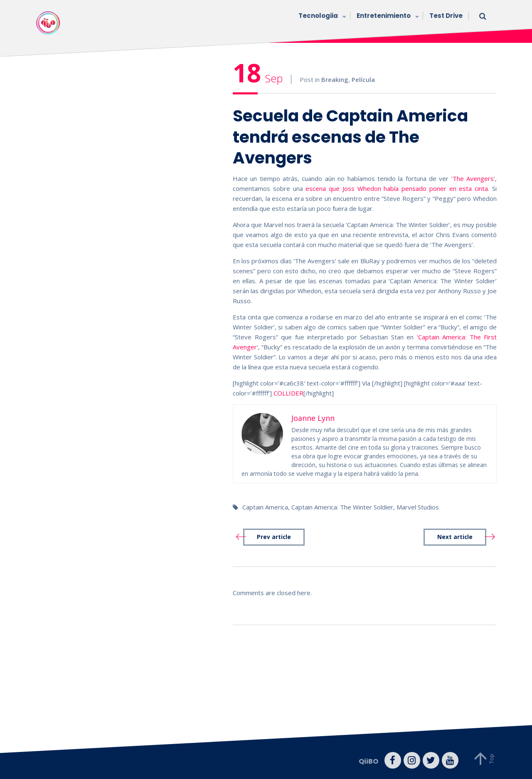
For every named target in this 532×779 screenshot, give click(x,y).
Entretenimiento (387, 16)
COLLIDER (288, 393)
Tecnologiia (321, 16)
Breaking (335, 79)
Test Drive (446, 16)
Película (363, 79)
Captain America (265, 507)
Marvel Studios (418, 507)
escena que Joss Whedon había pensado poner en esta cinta (397, 188)
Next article (455, 537)
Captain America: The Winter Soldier (342, 507)
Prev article (274, 537)
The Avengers (473, 178)
